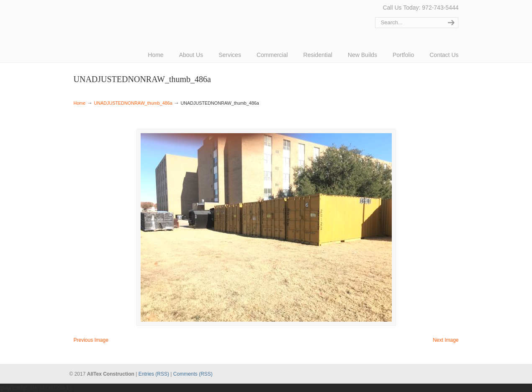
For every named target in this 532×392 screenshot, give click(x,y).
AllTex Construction (105, 18)
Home (80, 103)
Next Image (446, 340)
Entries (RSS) (154, 374)
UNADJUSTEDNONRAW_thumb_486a (133, 103)
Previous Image (91, 340)
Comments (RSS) (193, 374)
